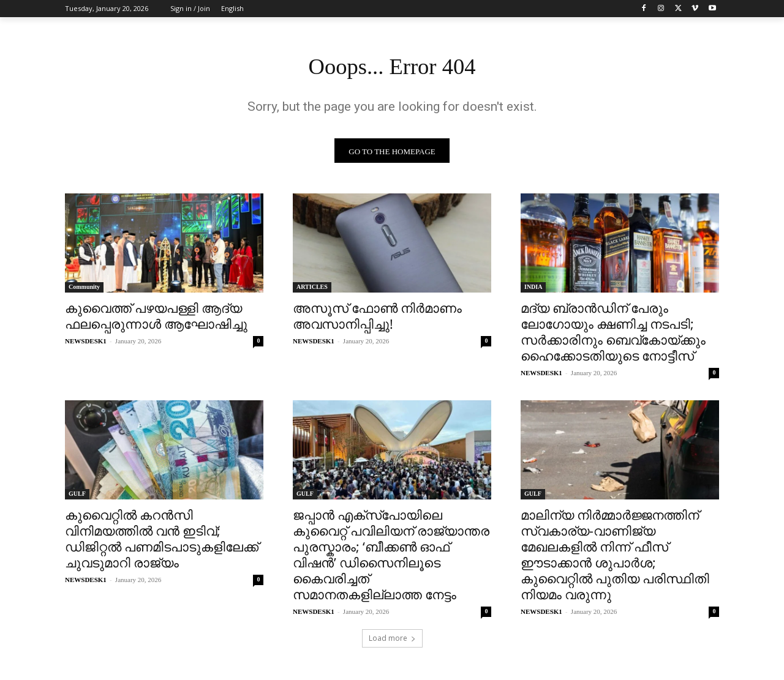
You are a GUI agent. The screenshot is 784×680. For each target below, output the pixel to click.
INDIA (533, 290)
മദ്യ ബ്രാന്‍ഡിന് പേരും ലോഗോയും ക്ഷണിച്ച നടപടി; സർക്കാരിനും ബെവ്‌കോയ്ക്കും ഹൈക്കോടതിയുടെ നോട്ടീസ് (613, 335)
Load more (392, 641)
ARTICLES (312, 290)
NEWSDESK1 (86, 344)
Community (84, 290)
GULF (77, 497)
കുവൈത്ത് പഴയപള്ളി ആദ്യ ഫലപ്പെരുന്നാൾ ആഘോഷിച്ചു (156, 319)
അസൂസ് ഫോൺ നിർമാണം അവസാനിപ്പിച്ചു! (377, 319)
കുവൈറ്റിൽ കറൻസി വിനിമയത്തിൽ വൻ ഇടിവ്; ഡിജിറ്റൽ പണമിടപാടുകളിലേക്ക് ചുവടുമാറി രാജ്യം (162, 542)
